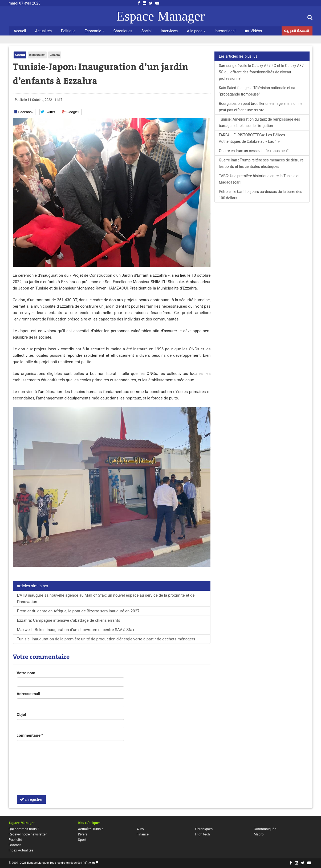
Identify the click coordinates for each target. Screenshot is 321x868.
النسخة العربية (296, 31)
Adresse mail (29, 694)
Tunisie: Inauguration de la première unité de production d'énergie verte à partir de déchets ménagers (106, 639)
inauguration (37, 55)
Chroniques (123, 31)
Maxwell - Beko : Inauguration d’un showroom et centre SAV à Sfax (76, 630)
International (225, 31)
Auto (140, 829)
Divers (83, 834)
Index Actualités (21, 850)
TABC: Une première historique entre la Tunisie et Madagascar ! (259, 179)
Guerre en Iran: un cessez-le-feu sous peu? (254, 151)
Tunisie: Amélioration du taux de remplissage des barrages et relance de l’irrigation (259, 122)
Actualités (43, 31)
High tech (203, 834)
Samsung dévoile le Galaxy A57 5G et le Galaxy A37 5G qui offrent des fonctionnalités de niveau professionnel (261, 72)
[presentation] (57, 785)
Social (147, 31)
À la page (196, 31)
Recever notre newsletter (28, 834)
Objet (22, 715)
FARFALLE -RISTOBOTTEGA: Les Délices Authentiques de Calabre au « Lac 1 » (252, 138)
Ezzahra (55, 55)
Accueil (20, 31)
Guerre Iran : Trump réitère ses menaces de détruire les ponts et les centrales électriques (261, 163)
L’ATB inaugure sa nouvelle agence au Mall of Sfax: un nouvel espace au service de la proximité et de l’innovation (106, 599)
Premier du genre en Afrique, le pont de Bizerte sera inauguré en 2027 (78, 611)
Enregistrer (31, 799)
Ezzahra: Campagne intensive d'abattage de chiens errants (69, 620)
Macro (259, 834)
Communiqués (265, 829)
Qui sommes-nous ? (24, 829)
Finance (143, 834)
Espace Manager (161, 16)
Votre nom (26, 673)
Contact (15, 845)
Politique (68, 31)
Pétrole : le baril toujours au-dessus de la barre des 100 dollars (260, 195)
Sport (82, 840)
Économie (94, 31)
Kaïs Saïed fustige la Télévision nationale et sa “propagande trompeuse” (257, 91)
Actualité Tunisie (91, 829)
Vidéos (253, 31)
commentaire (30, 735)
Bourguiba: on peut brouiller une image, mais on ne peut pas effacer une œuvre (261, 107)
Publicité (15, 840)
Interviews (169, 31)
